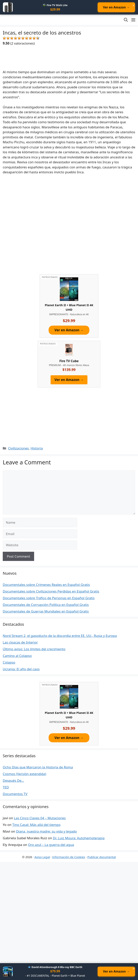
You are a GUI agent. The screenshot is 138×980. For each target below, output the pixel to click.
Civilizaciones (18, 449)
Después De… (13, 781)
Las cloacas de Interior (20, 643)
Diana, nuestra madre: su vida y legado (46, 832)
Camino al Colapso (17, 656)
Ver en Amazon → (115, 7)
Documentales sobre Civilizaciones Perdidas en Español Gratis (51, 592)
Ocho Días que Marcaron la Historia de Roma (38, 767)
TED (6, 787)
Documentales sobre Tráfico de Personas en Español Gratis (49, 598)
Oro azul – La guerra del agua (51, 845)
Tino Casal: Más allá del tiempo (36, 825)
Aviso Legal (42, 857)
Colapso (9, 663)
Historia (37, 449)
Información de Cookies (69, 857)
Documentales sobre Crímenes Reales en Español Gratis (46, 585)
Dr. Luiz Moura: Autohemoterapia (79, 838)
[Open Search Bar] (126, 20)
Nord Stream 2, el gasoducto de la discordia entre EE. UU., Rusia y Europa (60, 636)
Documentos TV (15, 794)
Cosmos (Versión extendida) (25, 774)
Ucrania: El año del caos (21, 669)
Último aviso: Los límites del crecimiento (34, 649)
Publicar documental (102, 857)
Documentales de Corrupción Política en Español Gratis (46, 605)
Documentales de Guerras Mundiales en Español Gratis (46, 612)
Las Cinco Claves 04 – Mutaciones (40, 818)
